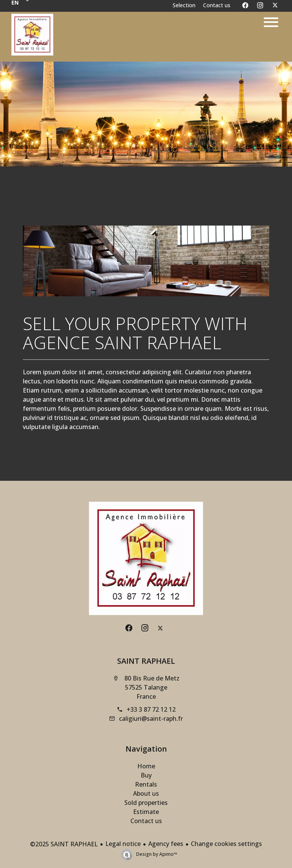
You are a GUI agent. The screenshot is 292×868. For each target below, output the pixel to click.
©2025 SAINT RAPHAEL (64, 844)
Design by (156, 854)
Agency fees (166, 844)
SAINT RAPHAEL (146, 661)
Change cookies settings (226, 844)
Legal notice (123, 844)
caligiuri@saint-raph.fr (151, 719)
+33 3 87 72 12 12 (151, 709)
